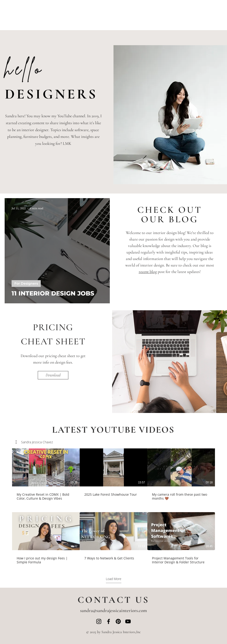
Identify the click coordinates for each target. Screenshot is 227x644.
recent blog (148, 272)
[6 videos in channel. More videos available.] (113, 506)
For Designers (26, 283)
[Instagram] (99, 621)
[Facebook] (109, 621)
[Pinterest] (118, 621)
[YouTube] (128, 621)
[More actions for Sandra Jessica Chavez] (34, 442)
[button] (34, 442)
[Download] (53, 375)
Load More (114, 579)
